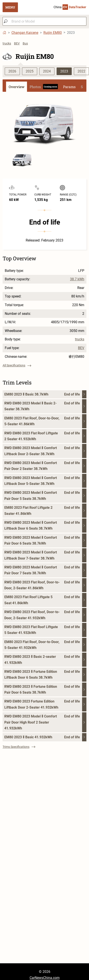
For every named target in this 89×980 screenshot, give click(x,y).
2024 (47, 71)
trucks (7, 43)
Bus (25, 43)
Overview (17, 87)
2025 (30, 71)
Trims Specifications (19, 747)
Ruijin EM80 (53, 33)
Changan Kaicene (25, 33)
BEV (17, 43)
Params (69, 87)
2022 (81, 71)
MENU (10, 7)
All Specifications (17, 365)
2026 (12, 71)
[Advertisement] (41, 923)
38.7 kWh (77, 279)
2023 (64, 71)
